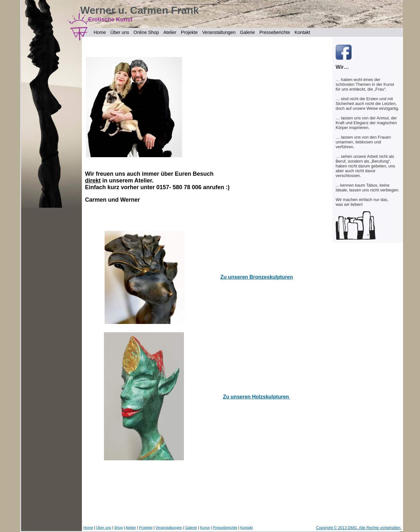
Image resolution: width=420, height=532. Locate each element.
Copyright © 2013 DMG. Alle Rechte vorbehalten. (359, 528)
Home (100, 32)
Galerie (247, 32)
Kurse (205, 528)
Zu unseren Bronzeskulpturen (257, 277)
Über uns (120, 32)
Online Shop (146, 32)
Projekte (189, 32)
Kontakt (302, 32)
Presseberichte (275, 32)
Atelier (170, 32)
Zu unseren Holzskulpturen (257, 397)
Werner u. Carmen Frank (140, 10)
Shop (119, 528)
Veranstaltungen (219, 32)
